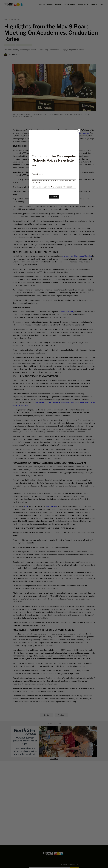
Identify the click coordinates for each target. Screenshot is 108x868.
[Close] (79, 131)
